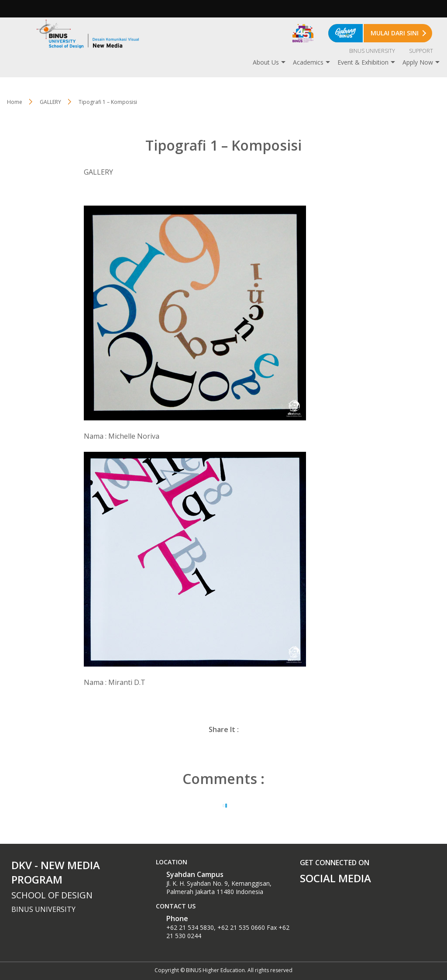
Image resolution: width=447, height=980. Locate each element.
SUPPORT (421, 51)
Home (15, 102)
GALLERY (50, 102)
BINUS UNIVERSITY (372, 51)
